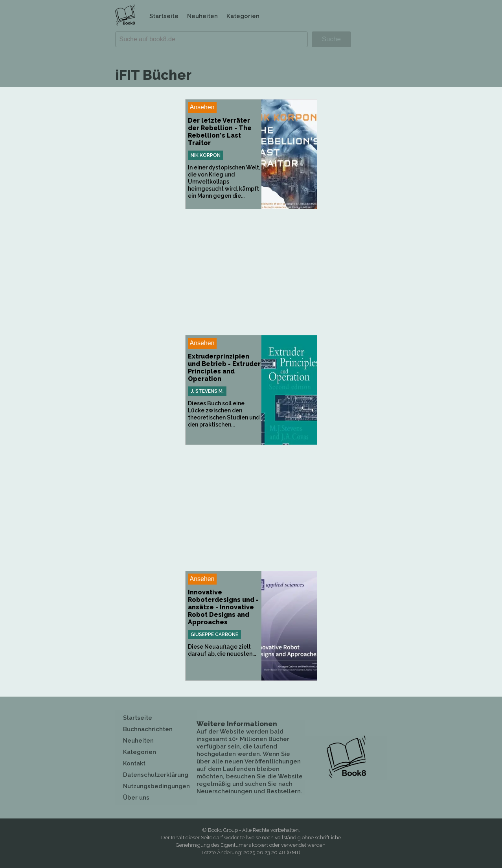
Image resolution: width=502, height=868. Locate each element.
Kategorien (243, 16)
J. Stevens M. (207, 391)
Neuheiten (202, 16)
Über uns (136, 798)
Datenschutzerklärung (156, 775)
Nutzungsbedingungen (156, 786)
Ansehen (202, 107)
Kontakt (134, 763)
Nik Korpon (206, 155)
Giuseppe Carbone (214, 634)
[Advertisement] (251, 272)
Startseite (164, 16)
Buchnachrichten (148, 729)
